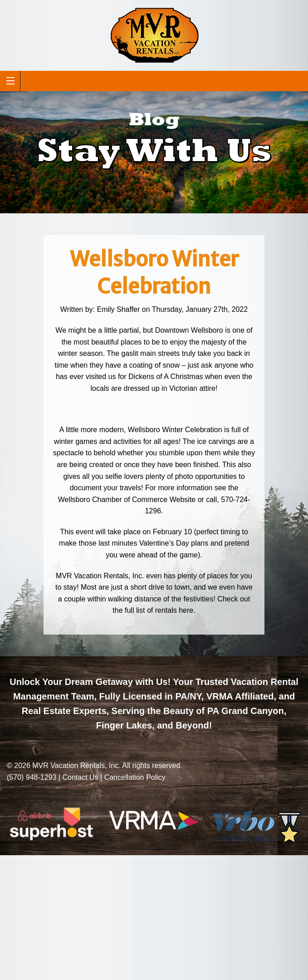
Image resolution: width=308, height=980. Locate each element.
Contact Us (80, 777)
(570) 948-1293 (32, 777)
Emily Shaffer (118, 309)
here (186, 610)
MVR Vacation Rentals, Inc (75, 766)
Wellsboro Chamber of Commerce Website (127, 500)
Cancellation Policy (135, 777)
